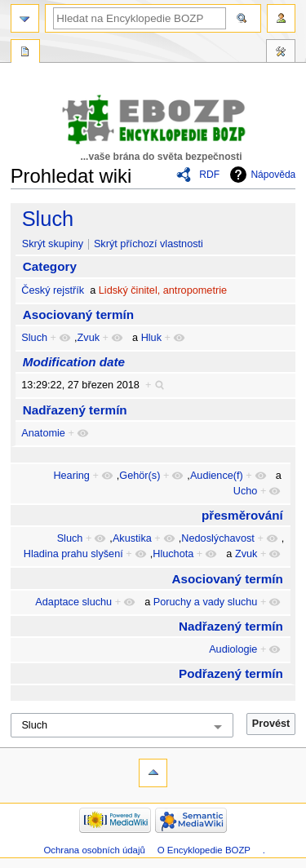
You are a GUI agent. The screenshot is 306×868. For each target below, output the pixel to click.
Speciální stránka (25, 53)
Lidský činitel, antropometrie (163, 290)
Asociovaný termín (78, 314)
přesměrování (242, 515)
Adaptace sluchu (73, 602)
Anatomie (43, 433)
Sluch (48, 219)
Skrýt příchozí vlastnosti (149, 244)
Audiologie (233, 649)
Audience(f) (217, 476)
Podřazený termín (231, 673)
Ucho (246, 491)
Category (50, 266)
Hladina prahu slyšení (73, 554)
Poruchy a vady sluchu (206, 602)
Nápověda (273, 175)
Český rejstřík (53, 290)
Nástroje (281, 53)
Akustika (132, 538)
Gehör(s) (140, 476)
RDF (209, 175)
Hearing (71, 476)
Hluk (151, 338)
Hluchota (173, 554)
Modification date (74, 362)
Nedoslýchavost (218, 538)
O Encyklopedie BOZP (204, 850)
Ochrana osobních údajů (94, 850)
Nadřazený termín (75, 410)
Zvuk (89, 338)
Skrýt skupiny (53, 244)
